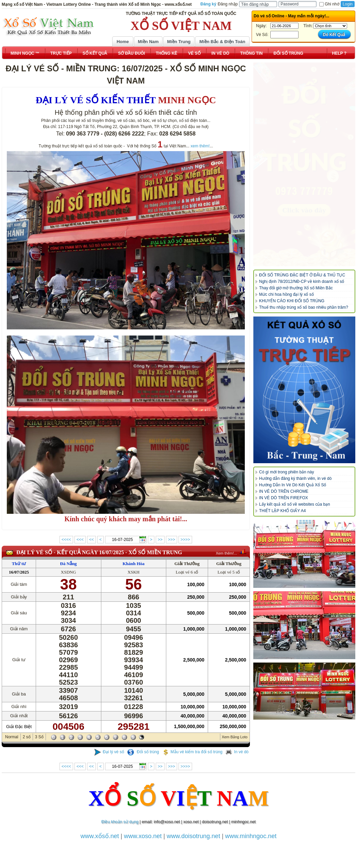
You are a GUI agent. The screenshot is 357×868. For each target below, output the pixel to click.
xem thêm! (200, 146)
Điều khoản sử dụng (120, 822)
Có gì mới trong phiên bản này (286, 472)
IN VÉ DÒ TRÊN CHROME (284, 491)
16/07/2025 (19, 572)
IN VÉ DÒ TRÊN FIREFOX (284, 498)
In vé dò (237, 752)
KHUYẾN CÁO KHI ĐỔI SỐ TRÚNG (292, 301)
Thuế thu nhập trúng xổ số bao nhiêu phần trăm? (304, 307)
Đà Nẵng (69, 564)
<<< (80, 540)
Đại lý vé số (109, 752)
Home (123, 42)
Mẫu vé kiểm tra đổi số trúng (192, 752)
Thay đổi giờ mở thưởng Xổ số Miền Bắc (296, 288)
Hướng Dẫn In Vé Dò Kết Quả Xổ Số (293, 485)
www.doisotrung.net (193, 836)
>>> (172, 540)
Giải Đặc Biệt (19, 727)
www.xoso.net (143, 836)
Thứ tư (19, 564)
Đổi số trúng (143, 752)
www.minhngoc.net (251, 836)
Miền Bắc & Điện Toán (223, 42)
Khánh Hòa (133, 564)
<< (91, 540)
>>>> (185, 540)
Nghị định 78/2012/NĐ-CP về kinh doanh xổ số (302, 282)
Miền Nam (148, 42)
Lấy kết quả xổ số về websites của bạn (295, 504)
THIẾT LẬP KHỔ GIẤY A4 (282, 511)
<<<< (66, 540)
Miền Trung (179, 42)
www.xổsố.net (100, 836)
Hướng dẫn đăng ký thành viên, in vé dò (295, 478)
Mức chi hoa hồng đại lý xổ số (286, 294)
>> (160, 540)
